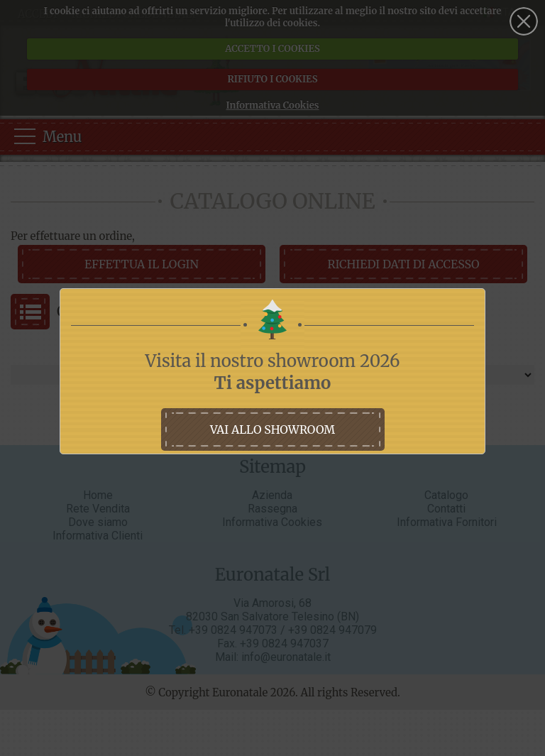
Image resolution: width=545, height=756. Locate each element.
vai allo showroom (272, 429)
